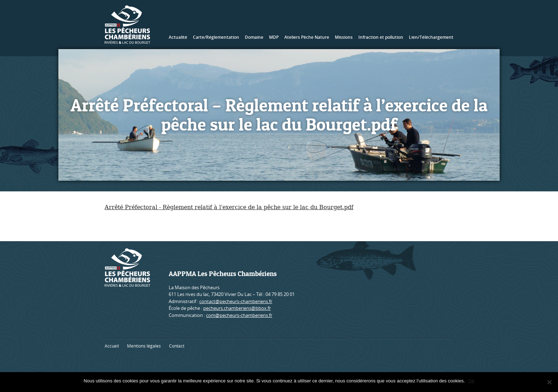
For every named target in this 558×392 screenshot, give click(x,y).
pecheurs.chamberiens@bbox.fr (237, 308)
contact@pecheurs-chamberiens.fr (236, 301)
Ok (471, 381)
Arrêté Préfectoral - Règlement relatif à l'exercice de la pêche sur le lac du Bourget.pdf (229, 207)
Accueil (112, 346)
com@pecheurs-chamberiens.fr (239, 315)
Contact (177, 346)
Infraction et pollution (381, 37)
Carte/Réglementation (216, 37)
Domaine (254, 37)
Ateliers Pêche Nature (307, 37)
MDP (274, 37)
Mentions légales (144, 346)
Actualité (178, 37)
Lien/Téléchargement (431, 37)
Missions (344, 37)
